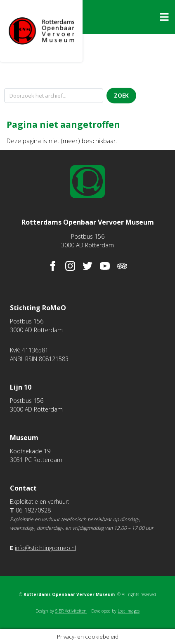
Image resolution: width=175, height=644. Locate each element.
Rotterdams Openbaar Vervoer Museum (41, 31)
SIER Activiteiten (71, 611)
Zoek (121, 96)
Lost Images (129, 611)
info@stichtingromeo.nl (45, 548)
